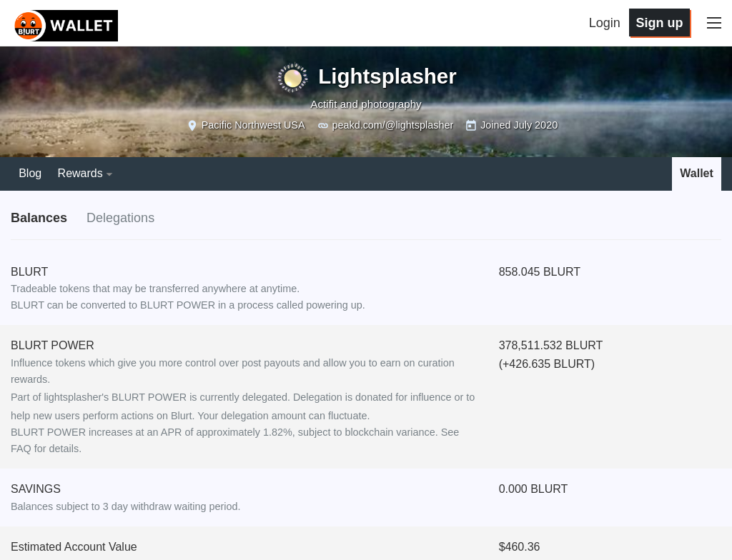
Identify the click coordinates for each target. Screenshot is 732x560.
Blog (30, 173)
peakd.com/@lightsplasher (392, 125)
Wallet (697, 173)
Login (605, 23)
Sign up (659, 23)
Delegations (120, 218)
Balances (39, 218)
